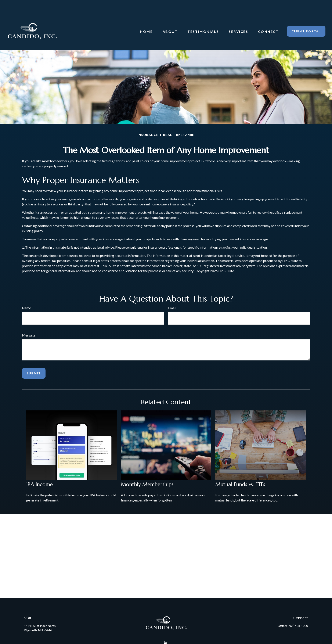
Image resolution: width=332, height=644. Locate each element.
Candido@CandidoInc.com (166, 638)
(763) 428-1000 (298, 613)
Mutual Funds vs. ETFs (240, 472)
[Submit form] (34, 361)
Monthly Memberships (147, 472)
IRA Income (39, 472)
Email (172, 295)
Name (26, 295)
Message (29, 323)
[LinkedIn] (166, 631)
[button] (146, 19)
